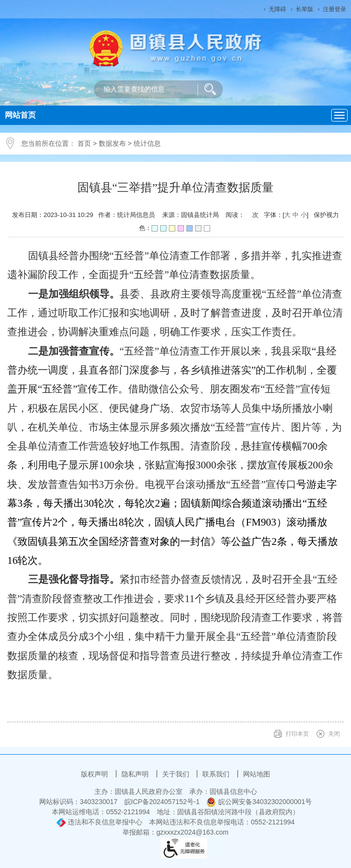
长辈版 (305, 9)
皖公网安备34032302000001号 (259, 802)
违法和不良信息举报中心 (99, 822)
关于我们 (177, 774)
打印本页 (297, 734)
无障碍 (277, 9)
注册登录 (335, 9)
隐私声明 (136, 774)
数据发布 (112, 143)
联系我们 (217, 774)
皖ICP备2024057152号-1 (162, 802)
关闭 (334, 734)
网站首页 (20, 115)
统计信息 (147, 143)
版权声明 (95, 774)
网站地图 (257, 774)
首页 (84, 143)
